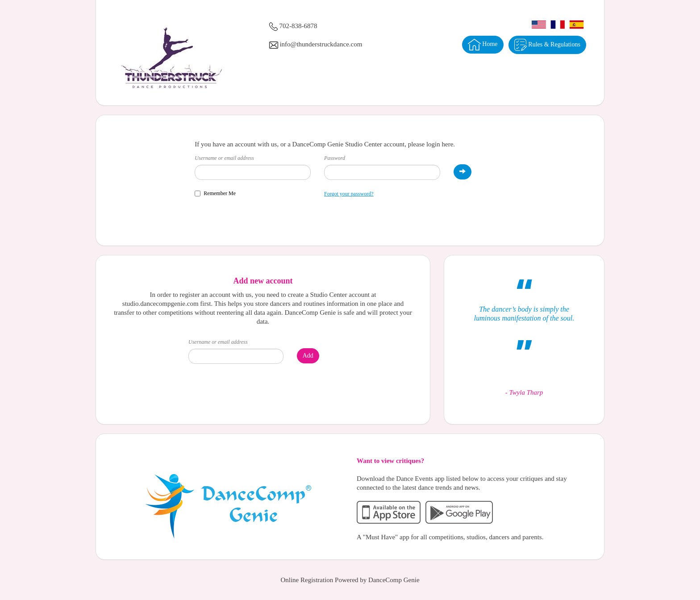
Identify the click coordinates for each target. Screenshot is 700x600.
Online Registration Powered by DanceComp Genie (350, 580)
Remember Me (215, 193)
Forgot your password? (349, 194)
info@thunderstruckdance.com (321, 44)
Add (308, 356)
